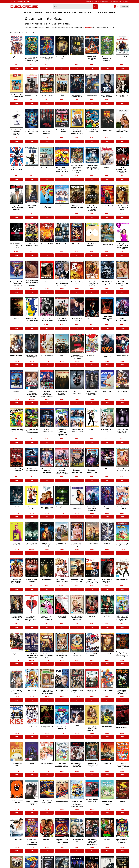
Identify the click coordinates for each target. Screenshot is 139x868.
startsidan (88, 27)
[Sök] (95, 7)
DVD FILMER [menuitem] (39, 12)
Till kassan (124, 7)
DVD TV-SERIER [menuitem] (51, 12)
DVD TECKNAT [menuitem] (72, 12)
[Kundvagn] (121, 7)
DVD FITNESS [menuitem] (103, 12)
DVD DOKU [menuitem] (83, 12)
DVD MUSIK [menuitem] (62, 12)
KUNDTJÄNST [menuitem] (20, 1)
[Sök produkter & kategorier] (73, 7)
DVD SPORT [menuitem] (92, 12)
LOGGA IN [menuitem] (12, 1)
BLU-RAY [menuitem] (112, 12)
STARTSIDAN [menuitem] (29, 12)
